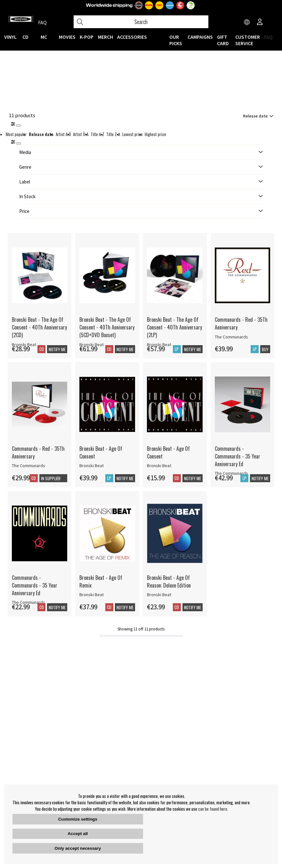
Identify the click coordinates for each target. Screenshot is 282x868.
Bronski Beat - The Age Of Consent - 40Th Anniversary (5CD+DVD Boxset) (107, 327)
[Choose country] (247, 22)
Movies (67, 37)
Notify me (57, 349)
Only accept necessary (78, 848)
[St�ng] (19, 143)
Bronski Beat (92, 466)
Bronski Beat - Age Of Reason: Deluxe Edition (169, 581)
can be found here (213, 809)
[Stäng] (19, 126)
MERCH (105, 37)
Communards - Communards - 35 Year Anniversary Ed (238, 456)
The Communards (231, 337)
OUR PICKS (176, 40)
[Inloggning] (260, 22)
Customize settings (78, 819)
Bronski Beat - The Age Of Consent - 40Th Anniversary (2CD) (39, 327)
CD (25, 37)
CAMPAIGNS (200, 37)
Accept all (78, 834)
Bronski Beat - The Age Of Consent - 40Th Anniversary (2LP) (174, 327)
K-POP (87, 37)
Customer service (248, 40)
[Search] (141, 22)
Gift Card (223, 40)
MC (44, 37)
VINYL (10, 37)
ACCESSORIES (132, 37)
